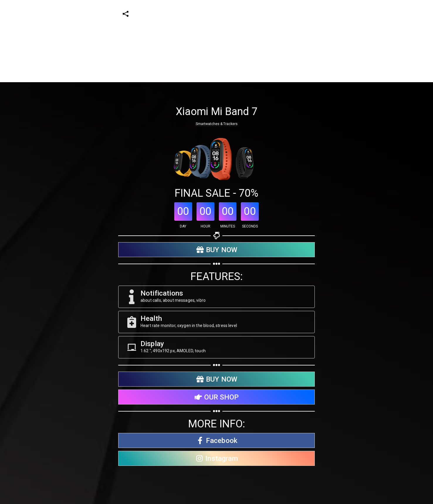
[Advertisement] (176, 41)
